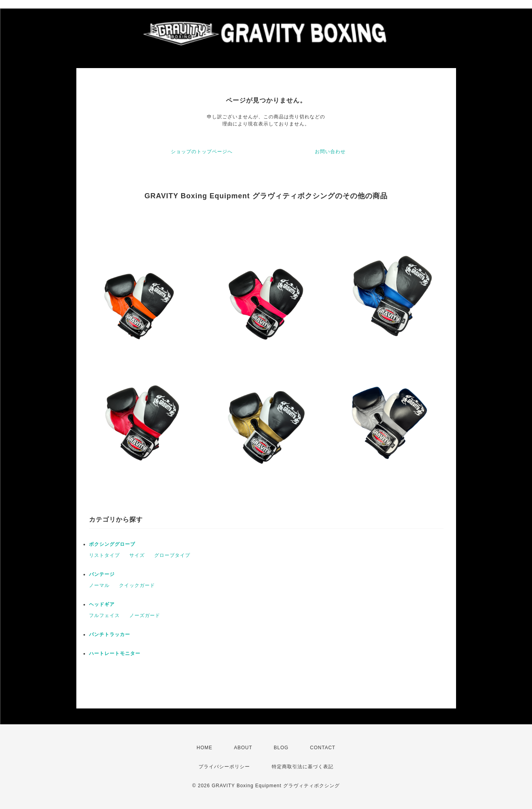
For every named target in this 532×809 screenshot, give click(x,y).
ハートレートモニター (115, 653)
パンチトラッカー (110, 634)
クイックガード (137, 585)
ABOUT (243, 748)
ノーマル (99, 585)
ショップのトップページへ (202, 152)
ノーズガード (145, 615)
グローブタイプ (172, 555)
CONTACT (323, 748)
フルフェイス (104, 615)
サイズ (137, 555)
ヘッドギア (102, 604)
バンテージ (102, 574)
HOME (204, 748)
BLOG (281, 748)
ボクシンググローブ (112, 544)
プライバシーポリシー (224, 767)
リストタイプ (104, 555)
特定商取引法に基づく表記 (303, 767)
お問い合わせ (330, 152)
